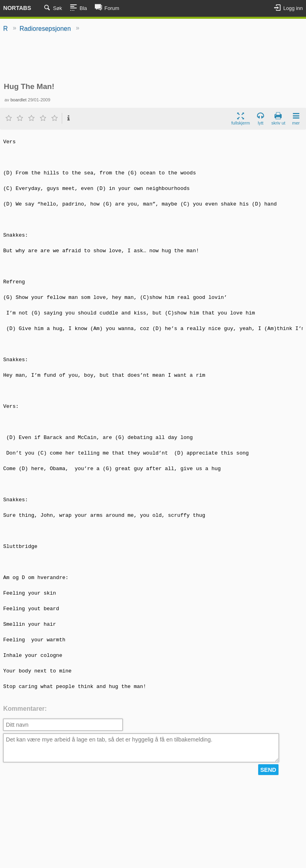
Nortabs (17, 8)
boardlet (18, 100)
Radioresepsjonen (45, 29)
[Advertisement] (153, 58)
